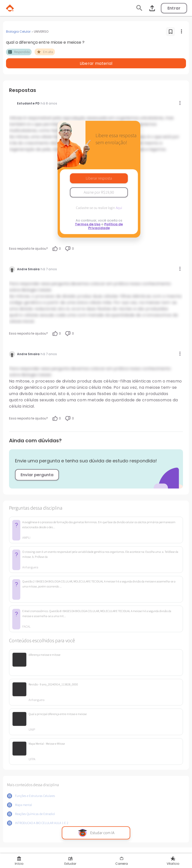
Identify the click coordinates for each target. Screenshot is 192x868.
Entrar (174, 8)
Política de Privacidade (106, 226)
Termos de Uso (88, 224)
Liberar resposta (99, 178)
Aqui (119, 208)
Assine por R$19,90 (99, 192)
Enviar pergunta (37, 475)
